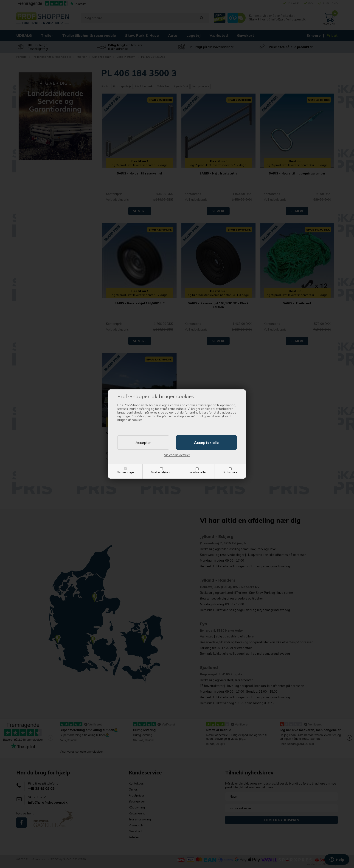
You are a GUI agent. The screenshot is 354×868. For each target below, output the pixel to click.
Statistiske (230, 472)
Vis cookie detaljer (177, 455)
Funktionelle (197, 472)
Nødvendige (125, 472)
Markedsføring (161, 472)
